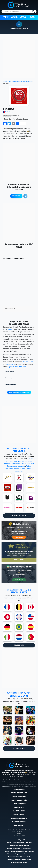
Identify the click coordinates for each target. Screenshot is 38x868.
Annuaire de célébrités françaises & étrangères (19, 843)
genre (19, 777)
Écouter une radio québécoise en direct (19, 857)
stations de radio (28, 362)
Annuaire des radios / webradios (18, 82)
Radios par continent (19, 818)
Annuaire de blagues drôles (19, 840)
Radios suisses (19, 826)
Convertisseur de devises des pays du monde (19, 860)
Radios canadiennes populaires (23, 464)
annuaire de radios (25, 780)
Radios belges (19, 807)
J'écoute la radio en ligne (19, 836)
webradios (11, 364)
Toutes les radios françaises (19, 392)
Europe (25, 112)
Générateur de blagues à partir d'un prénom (19, 854)
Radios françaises (19, 804)
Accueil (5, 82)
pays (16, 367)
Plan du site (21, 829)
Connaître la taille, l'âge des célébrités (19, 846)
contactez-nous (32, 786)
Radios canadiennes (19, 822)
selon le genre (19, 695)
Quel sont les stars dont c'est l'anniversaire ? (19, 848)
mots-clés (22, 367)
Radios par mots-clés (19, 800)
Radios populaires (19, 797)
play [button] (19, 24)
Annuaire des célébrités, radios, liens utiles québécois (19, 851)
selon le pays (19, 591)
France (30, 82)
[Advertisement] (19, 59)
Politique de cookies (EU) (19, 832)
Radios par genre (19, 811)
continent (13, 777)
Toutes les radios (19, 789)
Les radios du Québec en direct (19, 863)
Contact (15, 829)
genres (12, 367)
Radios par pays (19, 815)
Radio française (10, 112)
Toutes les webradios (19, 793)
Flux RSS (27, 829)
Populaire (19, 450)
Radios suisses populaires (16, 466)
